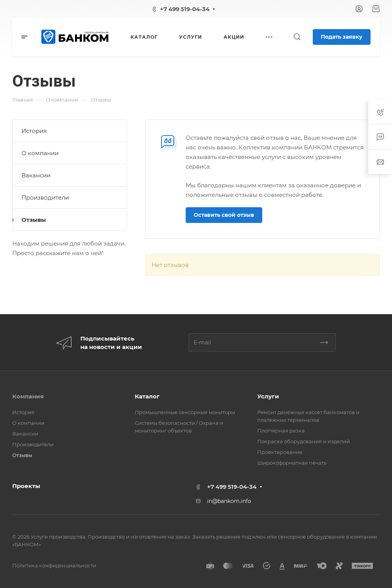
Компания (28, 396)
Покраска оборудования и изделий (304, 441)
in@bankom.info (229, 501)
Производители (45, 197)
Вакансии (36, 175)
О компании (40, 153)
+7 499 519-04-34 (185, 9)
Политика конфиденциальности (54, 565)
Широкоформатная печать (292, 463)
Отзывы (34, 220)
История (34, 131)
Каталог (147, 396)
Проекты (26, 486)
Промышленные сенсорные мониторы (185, 412)
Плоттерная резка (281, 431)
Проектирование (280, 452)
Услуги (268, 396)
